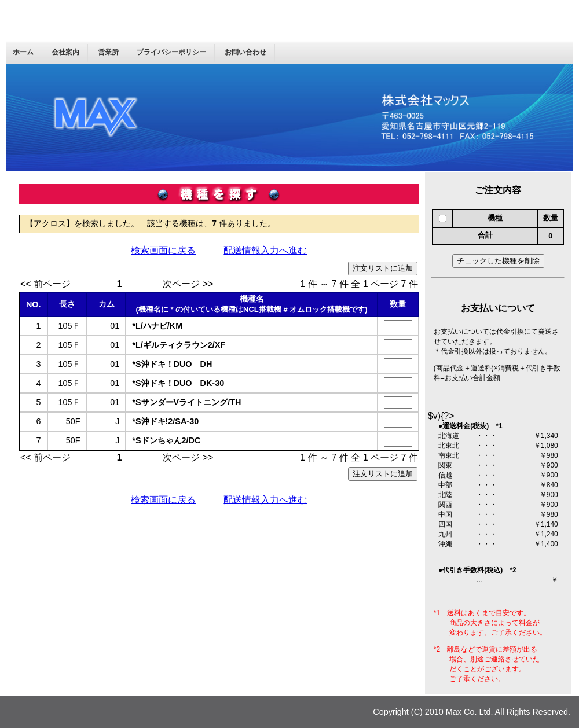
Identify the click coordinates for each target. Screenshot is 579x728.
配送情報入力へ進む (265, 250)
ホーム (23, 52)
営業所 (108, 52)
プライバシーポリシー (171, 52)
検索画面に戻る (163, 250)
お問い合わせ (245, 52)
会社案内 (65, 52)
